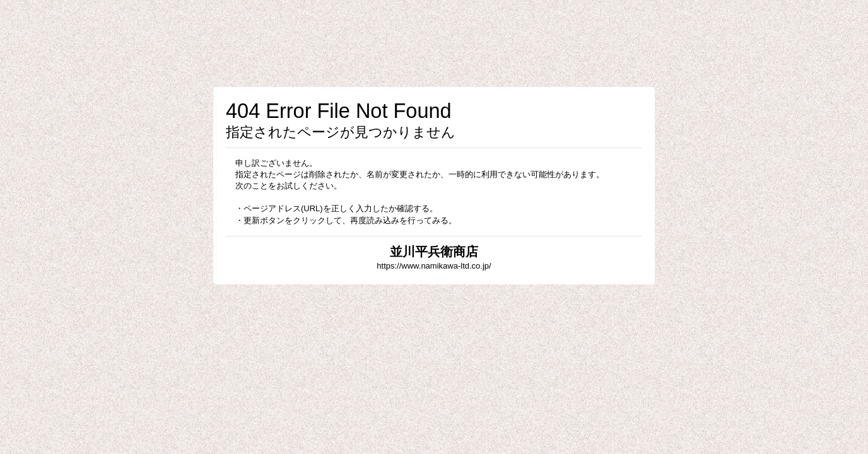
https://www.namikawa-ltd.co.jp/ (434, 266)
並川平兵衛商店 (434, 252)
